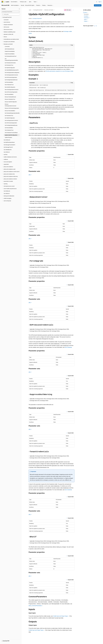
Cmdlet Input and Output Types (60, 616)
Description (86, 14)
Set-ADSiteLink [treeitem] (7, 191)
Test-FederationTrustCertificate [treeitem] (11, 133)
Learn (30, 10)
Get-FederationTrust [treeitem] (9, 65)
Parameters (87, 18)
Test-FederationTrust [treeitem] (9, 130)
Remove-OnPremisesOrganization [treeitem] (12, 108)
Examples (87, 16)
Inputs (86, 19)
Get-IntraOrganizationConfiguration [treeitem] (12, 73)
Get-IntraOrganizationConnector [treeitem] (11, 75)
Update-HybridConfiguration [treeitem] (11, 135)
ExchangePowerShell (38, 10)
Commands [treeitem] (6, 20)
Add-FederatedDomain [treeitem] (10, 49)
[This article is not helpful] (96, 26)
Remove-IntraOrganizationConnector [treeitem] (11, 105)
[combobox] (11, 12)
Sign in (100, 2)
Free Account (98, 5)
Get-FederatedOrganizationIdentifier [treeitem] (11, 60)
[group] (52, 88)
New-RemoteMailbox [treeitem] (9, 94)
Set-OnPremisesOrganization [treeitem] (11, 123)
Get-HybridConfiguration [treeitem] (10, 68)
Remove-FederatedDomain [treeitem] (10, 97)
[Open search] (97, 2)
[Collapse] (19, 9)
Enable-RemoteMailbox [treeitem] (10, 54)
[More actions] (73, 10)
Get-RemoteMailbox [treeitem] (9, 82)
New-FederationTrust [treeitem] (9, 85)
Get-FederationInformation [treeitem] (10, 63)
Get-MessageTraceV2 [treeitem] (8, 147)
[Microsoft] (2, 2)
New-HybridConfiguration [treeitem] (10, 87)
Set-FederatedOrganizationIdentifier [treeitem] (12, 113)
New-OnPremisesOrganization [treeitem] (11, 92)
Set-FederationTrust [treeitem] (9, 116)
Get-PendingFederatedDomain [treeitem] (11, 80)
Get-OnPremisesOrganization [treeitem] (11, 77)
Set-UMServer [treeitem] (7, 194)
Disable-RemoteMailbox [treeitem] (10, 51)
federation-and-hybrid (49, 10)
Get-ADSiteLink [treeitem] (7, 140)
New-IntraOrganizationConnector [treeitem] (12, 90)
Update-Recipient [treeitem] (8, 137)
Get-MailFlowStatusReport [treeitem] (9, 142)
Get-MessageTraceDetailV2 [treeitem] (9, 145)
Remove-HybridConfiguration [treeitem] (11, 102)
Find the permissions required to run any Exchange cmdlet (59, 71)
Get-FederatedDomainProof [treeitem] (11, 56)
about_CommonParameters (35, 606)
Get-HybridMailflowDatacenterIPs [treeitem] (12, 70)
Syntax (86, 12)
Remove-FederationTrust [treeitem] (10, 99)
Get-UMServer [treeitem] (7, 152)
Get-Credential (68, 347)
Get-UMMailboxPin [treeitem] (8, 150)
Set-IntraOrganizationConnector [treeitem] (11, 120)
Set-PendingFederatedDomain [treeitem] (11, 125)
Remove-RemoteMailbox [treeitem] (10, 111)
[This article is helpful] (95, 26)
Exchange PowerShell (37, 18)
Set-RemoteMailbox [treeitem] (9, 128)
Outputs (86, 21)
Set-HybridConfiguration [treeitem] (10, 118)
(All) (30, 175)
